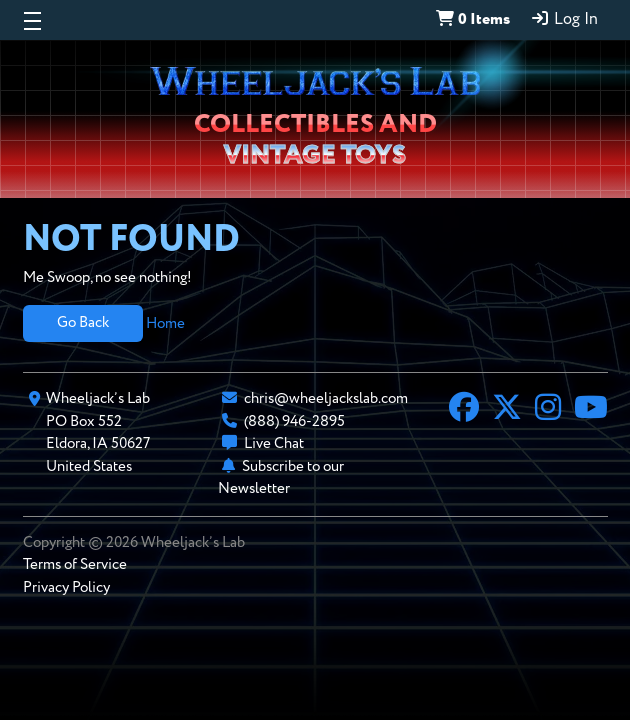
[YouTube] (591, 410)
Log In (564, 19)
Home (165, 322)
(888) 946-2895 (294, 421)
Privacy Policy (66, 587)
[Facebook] (464, 410)
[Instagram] (548, 410)
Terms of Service (75, 564)
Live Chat (274, 443)
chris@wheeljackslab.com (326, 398)
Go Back (83, 322)
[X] (507, 410)
